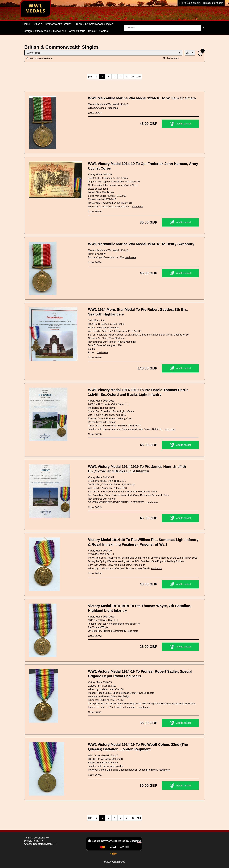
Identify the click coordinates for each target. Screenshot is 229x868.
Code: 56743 (95, 636)
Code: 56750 (95, 434)
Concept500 (119, 862)
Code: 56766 (95, 212)
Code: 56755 (95, 358)
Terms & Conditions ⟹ (37, 838)
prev (90, 77)
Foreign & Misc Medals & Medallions (44, 31)
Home (26, 24)
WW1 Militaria (77, 31)
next (139, 77)
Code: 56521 (95, 712)
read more (113, 108)
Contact (104, 31)
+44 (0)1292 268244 (190, 3)
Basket (92, 31)
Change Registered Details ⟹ (40, 844)
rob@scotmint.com (213, 3)
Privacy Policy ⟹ (34, 841)
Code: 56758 (95, 262)
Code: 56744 (95, 573)
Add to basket (180, 124)
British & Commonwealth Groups (52, 24)
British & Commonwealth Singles (94, 24)
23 (133, 77)
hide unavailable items (40, 59)
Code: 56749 (95, 507)
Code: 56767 (95, 113)
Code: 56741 (95, 775)
